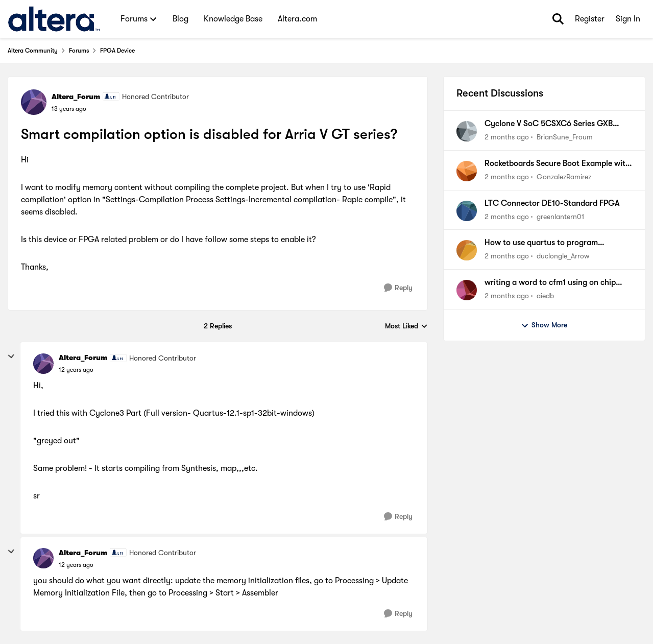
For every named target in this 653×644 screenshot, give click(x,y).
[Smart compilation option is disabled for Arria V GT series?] (76, 370)
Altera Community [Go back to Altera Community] (33, 51)
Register (590, 19)
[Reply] (398, 288)
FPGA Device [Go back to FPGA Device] (117, 51)
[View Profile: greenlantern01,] (467, 211)
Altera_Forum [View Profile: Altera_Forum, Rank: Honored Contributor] (76, 97)
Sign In (628, 19)
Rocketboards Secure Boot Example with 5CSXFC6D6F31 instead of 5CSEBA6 (557, 164)
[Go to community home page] (54, 19)
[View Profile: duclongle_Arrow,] (467, 250)
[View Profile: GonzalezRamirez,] (467, 171)
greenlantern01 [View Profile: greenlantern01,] (560, 216)
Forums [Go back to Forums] (79, 51)
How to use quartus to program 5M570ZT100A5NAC (541, 243)
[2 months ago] (507, 137)
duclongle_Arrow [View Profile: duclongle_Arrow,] (563, 256)
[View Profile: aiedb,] (467, 290)
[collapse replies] (11, 356)
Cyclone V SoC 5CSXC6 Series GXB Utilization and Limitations (549, 124)
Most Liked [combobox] (406, 327)
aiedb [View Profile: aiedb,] (545, 296)
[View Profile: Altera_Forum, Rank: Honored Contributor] (34, 102)
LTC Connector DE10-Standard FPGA (552, 203)
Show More (544, 325)
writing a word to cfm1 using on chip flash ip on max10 (550, 283)
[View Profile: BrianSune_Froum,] (467, 131)
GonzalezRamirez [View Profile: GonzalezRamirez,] (564, 177)
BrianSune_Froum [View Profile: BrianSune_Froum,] (565, 137)
